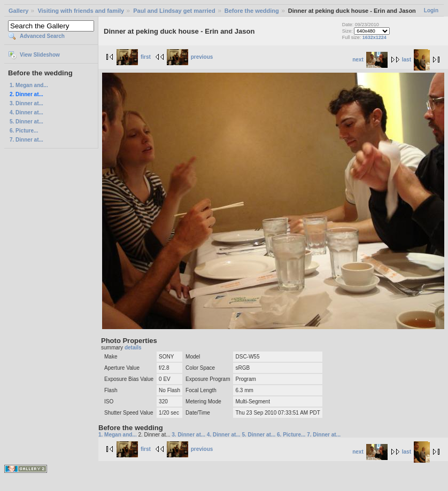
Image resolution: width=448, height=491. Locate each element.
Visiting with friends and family (81, 11)
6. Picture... (24, 131)
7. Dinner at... (26, 140)
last (416, 60)
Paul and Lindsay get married (174, 11)
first (134, 57)
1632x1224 (374, 37)
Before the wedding (252, 11)
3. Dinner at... (26, 103)
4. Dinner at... (26, 112)
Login (431, 10)
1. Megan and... (29, 85)
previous (190, 57)
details (133, 348)
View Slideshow (40, 55)
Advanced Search (42, 36)
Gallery (18, 11)
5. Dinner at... (26, 122)
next (370, 60)
